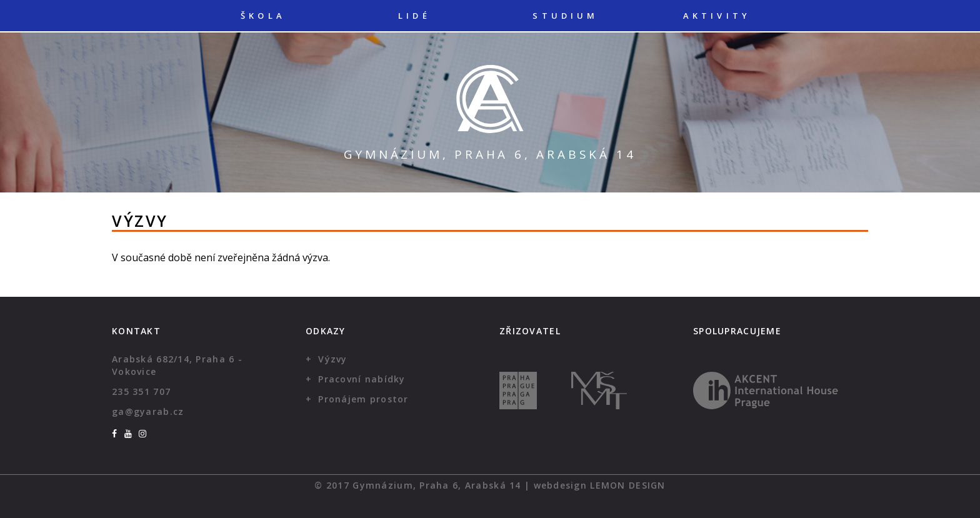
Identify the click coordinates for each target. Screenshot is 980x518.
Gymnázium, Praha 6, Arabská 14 (490, 154)
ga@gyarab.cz (148, 411)
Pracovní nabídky (362, 379)
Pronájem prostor (363, 399)
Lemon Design (627, 485)
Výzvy (332, 359)
